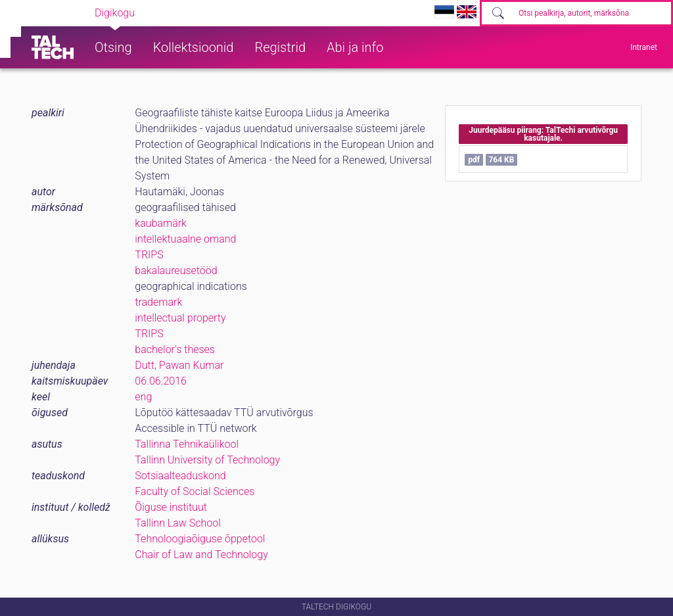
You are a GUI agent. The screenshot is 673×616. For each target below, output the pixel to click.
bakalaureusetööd (176, 271)
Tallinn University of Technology (207, 460)
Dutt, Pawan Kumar (179, 365)
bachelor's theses (175, 349)
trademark (158, 302)
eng (143, 397)
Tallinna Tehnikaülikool (187, 444)
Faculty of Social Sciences (195, 491)
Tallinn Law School (178, 523)
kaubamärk (161, 223)
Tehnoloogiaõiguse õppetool (200, 539)
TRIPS (149, 255)
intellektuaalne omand (185, 239)
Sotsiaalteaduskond (180, 476)
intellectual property (180, 318)
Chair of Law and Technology (201, 555)
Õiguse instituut (171, 507)
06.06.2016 (161, 381)
